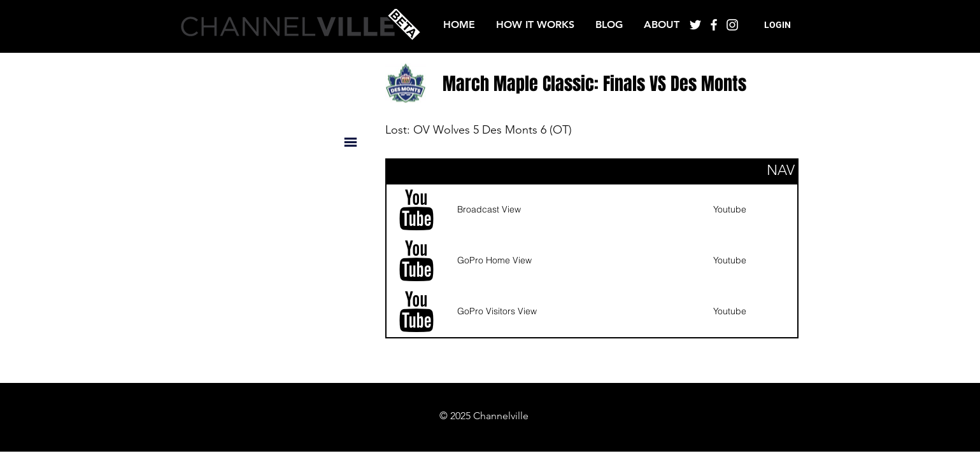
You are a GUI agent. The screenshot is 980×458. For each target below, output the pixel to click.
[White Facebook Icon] (714, 25)
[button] (778, 25)
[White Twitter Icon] (695, 25)
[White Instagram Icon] (732, 25)
